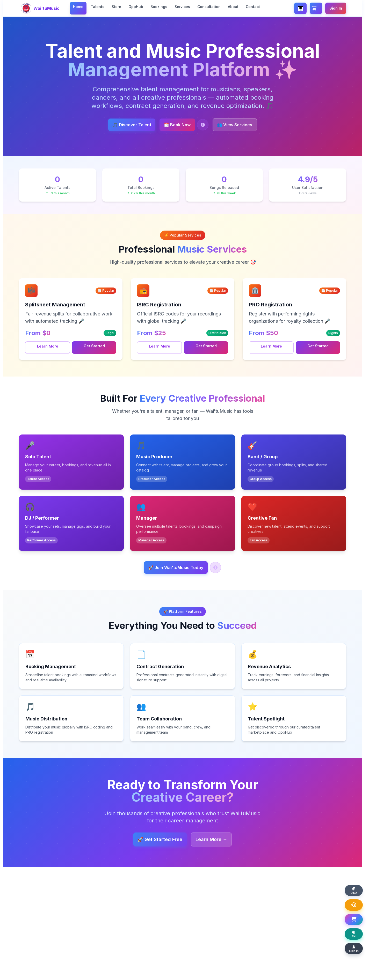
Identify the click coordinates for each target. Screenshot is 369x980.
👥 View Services (243, 125)
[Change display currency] (357, 886)
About (233, 7)
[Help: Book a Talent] (207, 125)
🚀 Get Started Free (156, 840)
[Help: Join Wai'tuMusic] (219, 569)
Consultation (209, 7)
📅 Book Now (177, 125)
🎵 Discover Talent (124, 125)
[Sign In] (357, 948)
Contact (253, 7)
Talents (97, 7)
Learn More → (215, 840)
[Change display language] (357, 932)
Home (78, 7)
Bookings (159, 7)
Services (182, 7)
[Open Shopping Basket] (357, 917)
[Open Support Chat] (357, 901)
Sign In (336, 8)
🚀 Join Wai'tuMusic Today (176, 569)
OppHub (136, 7)
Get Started (94, 346)
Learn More (48, 346)
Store (116, 7)
